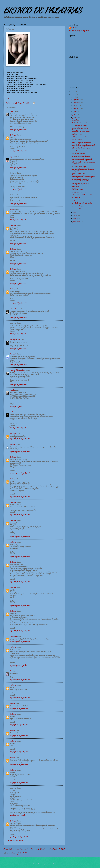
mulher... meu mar (79, 192)
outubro (76, 106)
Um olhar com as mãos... (81, 131)
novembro (76, 103)
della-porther (15, 340)
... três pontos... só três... (81, 126)
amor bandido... (78, 140)
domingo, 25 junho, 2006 (18, 129)
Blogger (64, 864)
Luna (12, 209)
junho (75, 118)
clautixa (13, 434)
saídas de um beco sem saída (83, 195)
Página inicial (38, 849)
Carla (12, 112)
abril (75, 216)
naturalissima (15, 309)
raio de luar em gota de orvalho (84, 145)
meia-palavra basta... (80, 154)
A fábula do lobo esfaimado (82, 159)
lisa (12, 671)
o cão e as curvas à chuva (81, 157)
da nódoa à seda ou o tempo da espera (83, 170)
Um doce (75, 187)
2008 (73, 91)
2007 (73, 94)
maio (75, 213)
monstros (76, 120)
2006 (73, 97)
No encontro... (77, 151)
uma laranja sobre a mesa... (82, 143)
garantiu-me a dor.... (80, 174)
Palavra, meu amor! (80, 123)
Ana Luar (14, 637)
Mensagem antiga (56, 849)
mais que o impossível (80, 184)
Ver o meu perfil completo (79, 31)
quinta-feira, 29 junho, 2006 (20, 815)
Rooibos (13, 704)
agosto (75, 112)
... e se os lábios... (78, 206)
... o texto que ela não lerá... (82, 203)
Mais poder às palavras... (81, 148)
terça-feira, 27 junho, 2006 (19, 709)
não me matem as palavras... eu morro (84, 163)
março (75, 219)
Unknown (13, 135)
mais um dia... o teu (79, 209)
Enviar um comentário (16, 841)
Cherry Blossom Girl (18, 370)
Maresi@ (13, 354)
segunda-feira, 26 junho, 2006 (20, 439)
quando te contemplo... (80, 129)
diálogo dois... (77, 134)
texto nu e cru (77, 189)
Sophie (12, 157)
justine (13, 412)
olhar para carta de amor (82, 137)
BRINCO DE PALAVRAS (43, 10)
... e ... (74, 200)
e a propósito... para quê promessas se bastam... (81, 180)
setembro (76, 109)
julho (75, 115)
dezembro (76, 100)
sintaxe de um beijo (79, 167)
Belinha (13, 445)
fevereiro (76, 222)
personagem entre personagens (84, 176)
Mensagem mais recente (16, 849)
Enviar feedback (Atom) (21, 853)
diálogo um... (77, 198)
